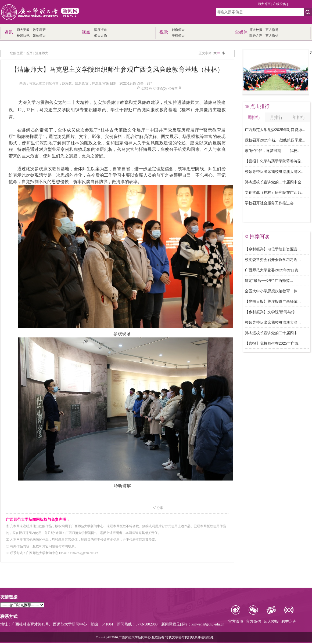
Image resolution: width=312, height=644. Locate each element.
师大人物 (101, 36)
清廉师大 (42, 53)
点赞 (142, 88)
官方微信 (272, 36)
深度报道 (101, 30)
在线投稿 (279, 4)
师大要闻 (23, 30)
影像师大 (178, 30)
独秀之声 (256, 36)
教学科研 (39, 30)
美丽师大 (178, 36)
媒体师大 (39, 36)
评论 (158, 89)
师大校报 (256, 30)
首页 (29, 53)
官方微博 (272, 30)
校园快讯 (23, 36)
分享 (173, 89)
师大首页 (264, 4)
